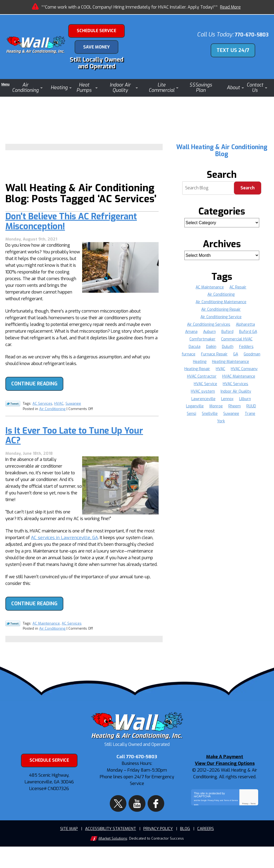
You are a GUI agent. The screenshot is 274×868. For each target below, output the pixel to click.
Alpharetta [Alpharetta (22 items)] (246, 327)
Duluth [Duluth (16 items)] (228, 349)
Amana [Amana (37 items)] (191, 334)
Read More (230, 7)
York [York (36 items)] (240, 424)
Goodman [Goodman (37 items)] (211, 364)
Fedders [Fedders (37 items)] (247, 349)
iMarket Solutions (113, 860)
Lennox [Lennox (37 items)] (191, 409)
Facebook (151, 822)
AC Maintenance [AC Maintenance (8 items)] (210, 290)
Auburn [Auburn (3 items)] (209, 334)
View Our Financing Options (225, 791)
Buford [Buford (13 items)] (227, 334)
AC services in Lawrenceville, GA (79, 554)
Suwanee (73, 415)
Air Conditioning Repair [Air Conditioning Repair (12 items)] (221, 312)
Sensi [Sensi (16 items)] (227, 416)
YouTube (137, 822)
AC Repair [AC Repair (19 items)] (238, 290)
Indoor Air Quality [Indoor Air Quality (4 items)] (206, 401)
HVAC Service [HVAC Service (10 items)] (241, 387)
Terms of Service (231, 826)
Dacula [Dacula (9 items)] (194, 349)
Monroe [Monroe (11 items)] (251, 409)
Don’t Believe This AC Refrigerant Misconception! (71, 238)
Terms (253, 830)
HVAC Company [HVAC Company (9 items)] (211, 379)
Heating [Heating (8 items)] (232, 364)
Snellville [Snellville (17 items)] (246, 416)
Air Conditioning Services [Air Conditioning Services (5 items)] (209, 327)
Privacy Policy (213, 826)
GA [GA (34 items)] (247, 357)
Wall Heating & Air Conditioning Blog (222, 153)
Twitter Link (13, 415)
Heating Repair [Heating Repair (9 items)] (243, 372)
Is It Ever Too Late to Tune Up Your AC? (74, 447)
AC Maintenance (46, 643)
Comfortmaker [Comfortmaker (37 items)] (202, 342)
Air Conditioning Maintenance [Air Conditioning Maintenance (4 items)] (221, 305)
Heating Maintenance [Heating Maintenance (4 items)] (205, 372)
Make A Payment (225, 785)
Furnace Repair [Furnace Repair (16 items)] (226, 357)
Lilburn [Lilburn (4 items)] (209, 409)
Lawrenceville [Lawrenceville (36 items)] (239, 401)
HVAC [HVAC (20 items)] (187, 379)
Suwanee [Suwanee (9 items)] (206, 424)
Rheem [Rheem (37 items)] (195, 416)
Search (248, 191)
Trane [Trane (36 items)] (225, 424)
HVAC (59, 415)
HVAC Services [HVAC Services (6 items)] (206, 394)
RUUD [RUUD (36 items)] (212, 416)
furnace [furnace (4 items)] (200, 357)
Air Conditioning (52, 420)
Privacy (245, 830)
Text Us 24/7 (236, 51)
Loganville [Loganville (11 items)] (229, 409)
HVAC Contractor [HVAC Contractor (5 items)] (245, 379)
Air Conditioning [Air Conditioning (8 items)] (221, 297)
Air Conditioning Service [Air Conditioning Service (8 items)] (221, 319)
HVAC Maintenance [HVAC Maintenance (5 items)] (207, 387)
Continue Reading (34, 396)
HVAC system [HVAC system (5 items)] (237, 394)
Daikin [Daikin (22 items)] (211, 349)
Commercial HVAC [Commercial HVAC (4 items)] (237, 342)
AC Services (42, 415)
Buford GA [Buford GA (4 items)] (248, 334)
